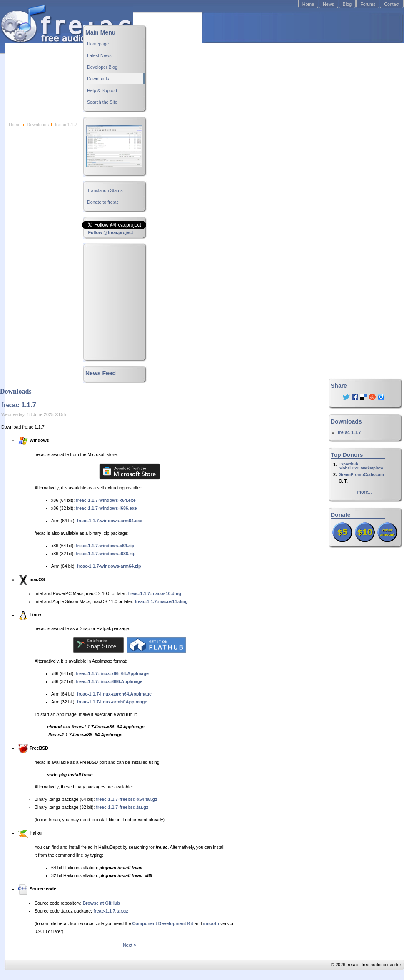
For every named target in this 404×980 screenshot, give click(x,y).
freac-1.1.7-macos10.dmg (154, 593)
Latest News (99, 55)
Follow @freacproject (110, 232)
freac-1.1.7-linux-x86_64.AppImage (112, 673)
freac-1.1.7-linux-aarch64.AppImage (114, 694)
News (328, 4)
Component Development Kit (163, 923)
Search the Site (102, 102)
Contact (392, 4)
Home (308, 4)
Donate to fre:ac (103, 202)
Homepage (98, 44)
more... (365, 492)
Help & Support (102, 90)
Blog (347, 4)
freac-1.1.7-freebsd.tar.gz (122, 807)
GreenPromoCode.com (361, 475)
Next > (130, 945)
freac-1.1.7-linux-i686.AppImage (109, 681)
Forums (368, 4)
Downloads (38, 125)
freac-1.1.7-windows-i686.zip (106, 554)
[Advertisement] (262, 67)
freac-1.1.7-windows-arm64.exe (110, 521)
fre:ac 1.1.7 (349, 432)
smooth (211, 923)
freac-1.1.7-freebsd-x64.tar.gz (127, 799)
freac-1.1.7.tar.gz (111, 911)
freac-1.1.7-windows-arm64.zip (109, 566)
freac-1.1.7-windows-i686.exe (106, 508)
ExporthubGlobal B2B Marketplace (361, 466)
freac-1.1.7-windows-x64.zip (105, 546)
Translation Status (105, 190)
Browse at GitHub (101, 903)
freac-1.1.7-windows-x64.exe (106, 500)
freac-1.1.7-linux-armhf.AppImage (112, 702)
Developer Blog (102, 67)
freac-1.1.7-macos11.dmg (161, 601)
